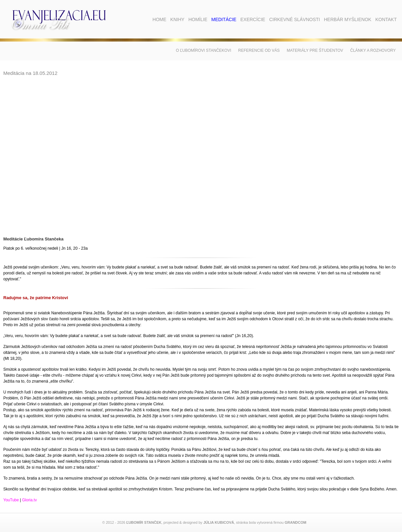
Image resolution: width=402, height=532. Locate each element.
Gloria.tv (29, 500)
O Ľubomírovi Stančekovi (204, 50)
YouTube (11, 500)
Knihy (177, 19)
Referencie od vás (259, 50)
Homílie (198, 19)
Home (159, 19)
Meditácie (224, 19)
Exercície (253, 19)
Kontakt (386, 19)
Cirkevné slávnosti (295, 19)
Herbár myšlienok (348, 19)
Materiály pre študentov (315, 50)
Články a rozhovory (373, 50)
